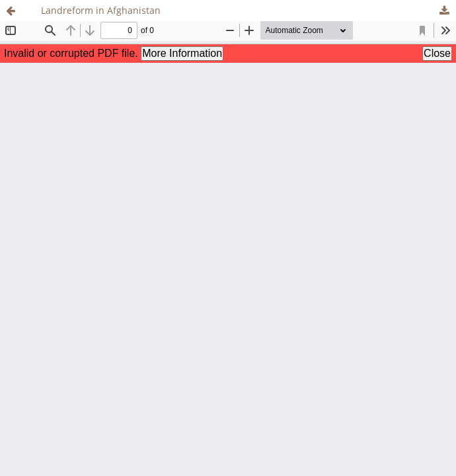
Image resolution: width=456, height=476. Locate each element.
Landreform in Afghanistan (101, 10)
